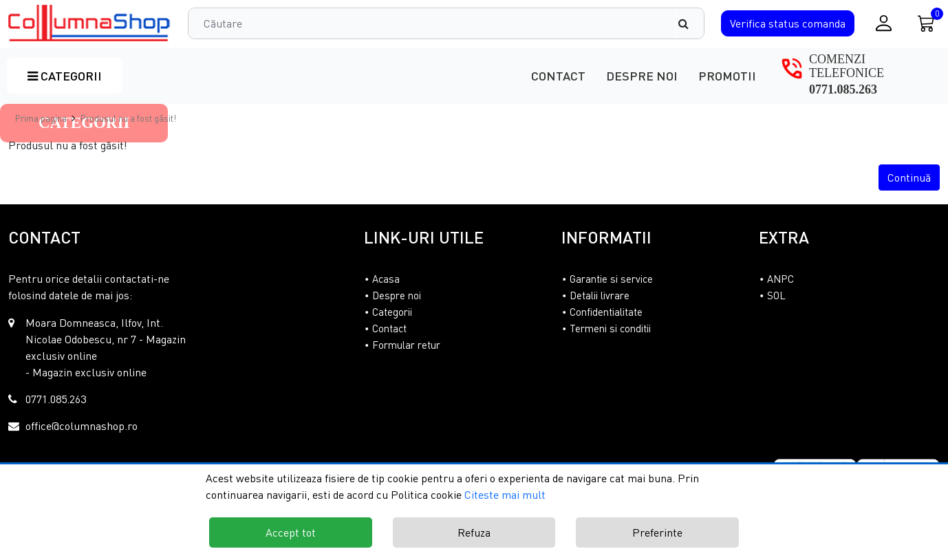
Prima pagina (41, 118)
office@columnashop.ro (82, 426)
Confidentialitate (606, 312)
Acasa (386, 279)
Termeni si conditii (610, 328)
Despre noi (642, 76)
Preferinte (657, 532)
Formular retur (406, 345)
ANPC (780, 279)
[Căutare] (690, 23)
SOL (776, 295)
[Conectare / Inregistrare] (884, 23)
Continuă (909, 177)
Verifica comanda (788, 23)
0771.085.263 (843, 89)
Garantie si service (611, 279)
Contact (558, 76)
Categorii (65, 76)
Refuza (474, 532)
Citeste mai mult (505, 495)
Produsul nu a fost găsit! (128, 118)
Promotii (727, 76)
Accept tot (291, 532)
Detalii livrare (600, 295)
